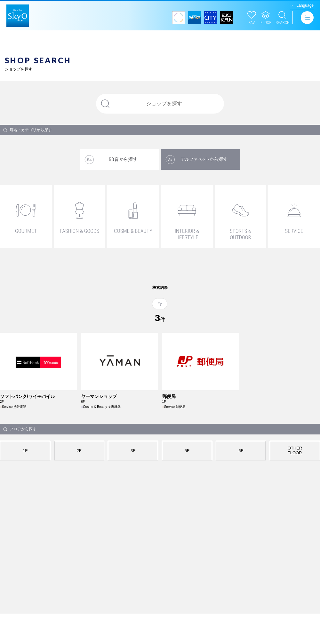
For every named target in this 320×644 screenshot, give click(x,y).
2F (79, 451)
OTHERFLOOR (295, 451)
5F (187, 451)
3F (133, 451)
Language (305, 5)
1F (25, 451)
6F (241, 451)
